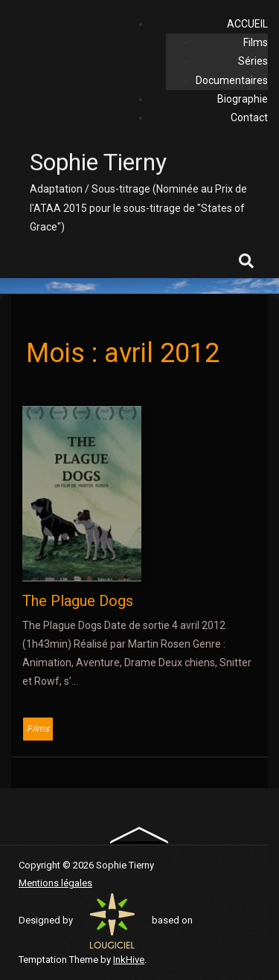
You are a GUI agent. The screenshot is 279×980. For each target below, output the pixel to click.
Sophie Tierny (98, 162)
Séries (253, 61)
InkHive (129, 960)
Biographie (243, 99)
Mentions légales (55, 883)
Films (256, 42)
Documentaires (232, 80)
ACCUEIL (247, 24)
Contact (249, 117)
